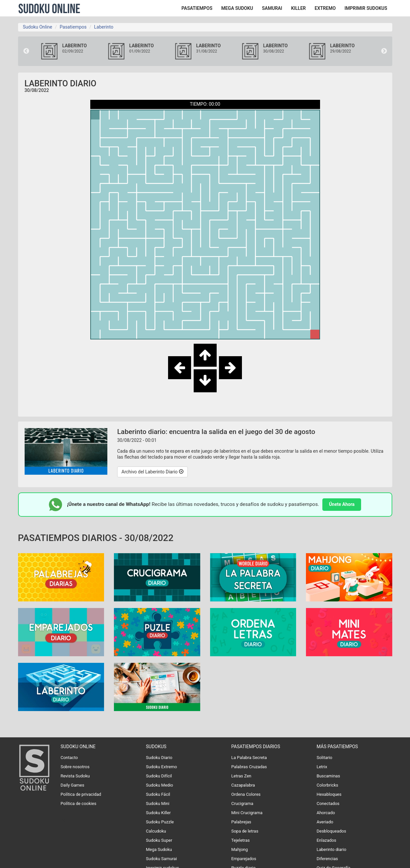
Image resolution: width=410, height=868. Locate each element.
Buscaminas (328, 776)
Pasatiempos (73, 27)
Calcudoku (156, 831)
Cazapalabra (243, 785)
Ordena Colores (246, 794)
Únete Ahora (342, 504)
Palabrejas (241, 822)
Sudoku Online (49, 8)
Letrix (322, 767)
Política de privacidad (81, 794)
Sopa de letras (245, 831)
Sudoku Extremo (162, 767)
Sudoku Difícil (159, 776)
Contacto (69, 758)
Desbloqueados (331, 831)
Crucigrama (242, 803)
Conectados (328, 803)
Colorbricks (327, 785)
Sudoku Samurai (162, 859)
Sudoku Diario (159, 758)
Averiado (325, 822)
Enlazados (326, 840)
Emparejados (244, 859)
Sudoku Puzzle (160, 822)
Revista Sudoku (75, 776)
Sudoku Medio (160, 785)
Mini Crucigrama (247, 813)
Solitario (324, 758)
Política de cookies (78, 803)
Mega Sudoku (159, 849)
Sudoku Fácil (158, 794)
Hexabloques (329, 794)
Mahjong (239, 849)
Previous (26, 51)
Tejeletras (240, 840)
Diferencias (327, 859)
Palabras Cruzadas (249, 767)
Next (384, 51)
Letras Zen (241, 776)
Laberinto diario (331, 849)
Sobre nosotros (75, 767)
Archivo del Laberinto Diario (152, 472)
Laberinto (104, 27)
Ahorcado (326, 813)
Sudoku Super (159, 840)
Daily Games (72, 785)
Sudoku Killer (159, 813)
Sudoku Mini (158, 803)
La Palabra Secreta (249, 758)
